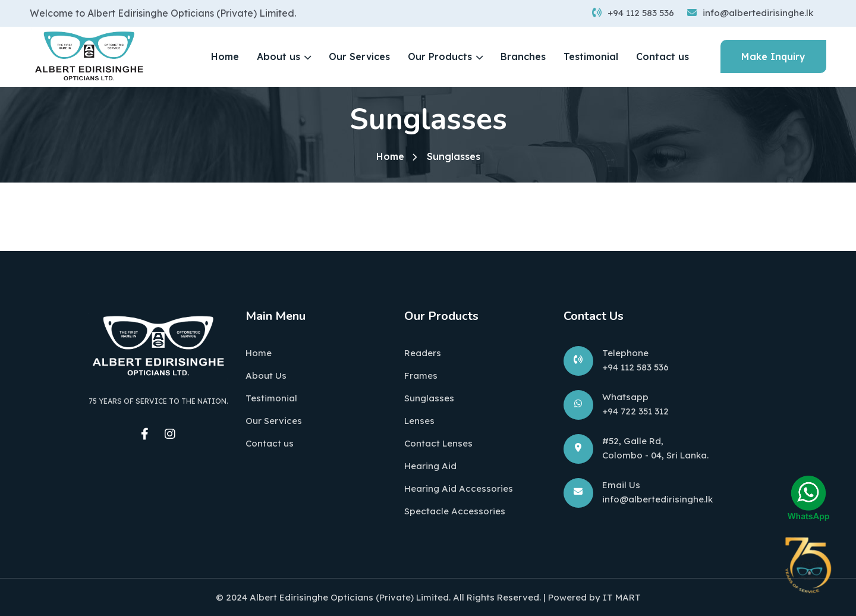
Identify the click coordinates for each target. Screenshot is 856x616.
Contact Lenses (438, 443)
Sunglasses (429, 398)
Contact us (663, 56)
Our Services (359, 56)
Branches (523, 56)
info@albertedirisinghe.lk (750, 13)
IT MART (622, 597)
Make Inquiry (773, 56)
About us (278, 56)
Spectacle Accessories (455, 511)
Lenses (419, 421)
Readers (423, 353)
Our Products (440, 56)
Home (225, 56)
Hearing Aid (430, 466)
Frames (421, 375)
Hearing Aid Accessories (459, 488)
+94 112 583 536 (633, 13)
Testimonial (591, 56)
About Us (266, 375)
